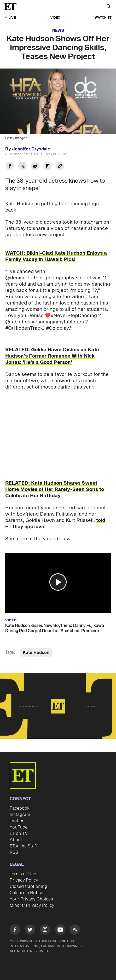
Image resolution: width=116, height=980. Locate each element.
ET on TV (19, 834)
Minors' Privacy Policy (32, 905)
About (16, 840)
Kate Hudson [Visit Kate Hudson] (36, 653)
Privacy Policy (24, 880)
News (58, 31)
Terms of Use (23, 874)
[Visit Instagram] (45, 931)
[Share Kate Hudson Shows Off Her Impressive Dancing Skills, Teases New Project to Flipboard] (48, 167)
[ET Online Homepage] (12, 7)
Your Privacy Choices (31, 899)
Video (55, 18)
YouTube (19, 827)
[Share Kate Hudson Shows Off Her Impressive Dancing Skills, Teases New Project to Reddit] (35, 167)
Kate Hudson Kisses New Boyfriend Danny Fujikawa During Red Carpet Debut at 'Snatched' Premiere (55, 628)
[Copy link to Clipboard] (60, 167)
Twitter (17, 821)
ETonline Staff (24, 846)
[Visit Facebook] (15, 931)
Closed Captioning (28, 887)
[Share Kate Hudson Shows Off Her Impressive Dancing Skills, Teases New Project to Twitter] (22, 167)
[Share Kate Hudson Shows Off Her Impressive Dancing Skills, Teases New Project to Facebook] (10, 167)
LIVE (12, 18)
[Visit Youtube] (60, 931)
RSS (14, 852)
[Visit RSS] (75, 931)
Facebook (20, 808)
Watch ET (103, 18)
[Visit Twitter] (30, 931)
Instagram (20, 815)
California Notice (26, 893)
